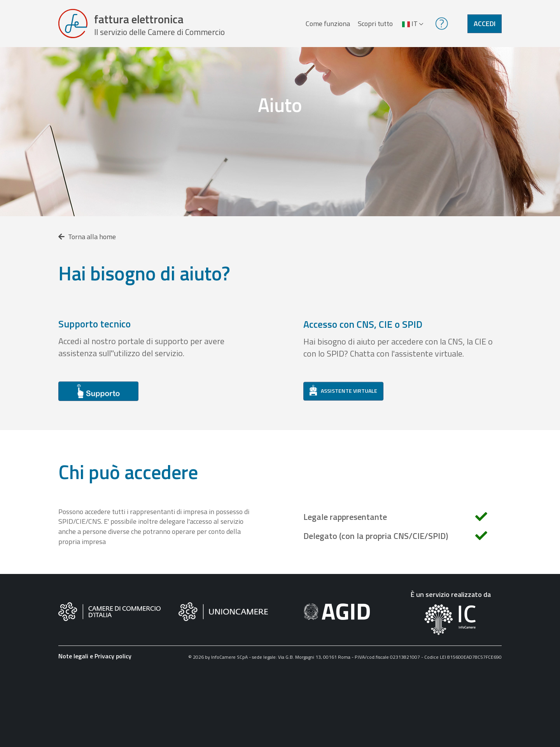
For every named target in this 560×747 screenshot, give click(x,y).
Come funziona (327, 25)
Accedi (485, 25)
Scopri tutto (375, 25)
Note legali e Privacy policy (95, 659)
